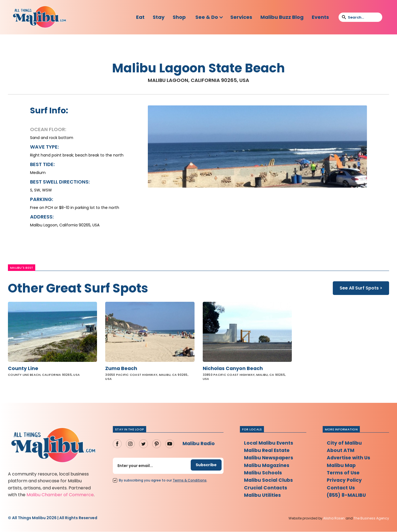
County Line (23, 369)
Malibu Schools (263, 474)
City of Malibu (345, 443)
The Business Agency (371, 518)
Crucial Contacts (266, 489)
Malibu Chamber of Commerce (60, 495)
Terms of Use (344, 474)
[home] (39, 17)
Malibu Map (342, 466)
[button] (209, 17)
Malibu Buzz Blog (282, 17)
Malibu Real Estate (268, 451)
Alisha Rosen (334, 518)
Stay (159, 17)
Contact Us (341, 489)
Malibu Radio (199, 444)
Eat (140, 17)
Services (241, 17)
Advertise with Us (349, 459)
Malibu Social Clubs (269, 482)
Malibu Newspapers (270, 459)
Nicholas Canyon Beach (233, 369)
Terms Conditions (190, 481)
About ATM (341, 451)
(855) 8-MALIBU (347, 497)
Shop (179, 17)
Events (320, 17)
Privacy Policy (345, 482)
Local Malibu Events (269, 443)
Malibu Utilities (263, 497)
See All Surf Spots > (361, 288)
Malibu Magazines (267, 466)
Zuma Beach (121, 369)
